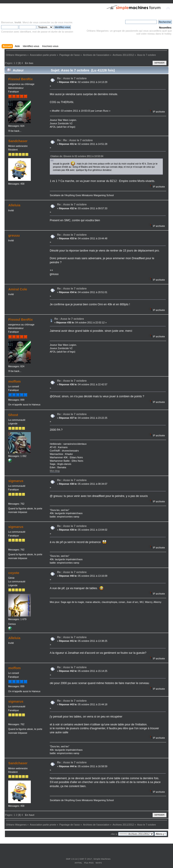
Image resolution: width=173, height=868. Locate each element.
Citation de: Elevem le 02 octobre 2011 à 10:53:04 (77, 156)
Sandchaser (18, 141)
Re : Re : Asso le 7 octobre (75, 140)
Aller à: (114, 834)
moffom (14, 381)
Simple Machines (102, 859)
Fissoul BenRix (20, 79)
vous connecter (42, 22)
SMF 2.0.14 (72, 859)
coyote (14, 573)
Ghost (13, 415)
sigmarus (16, 481)
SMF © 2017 (86, 859)
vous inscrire (65, 22)
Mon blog (55, 471)
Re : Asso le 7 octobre (72, 78)
